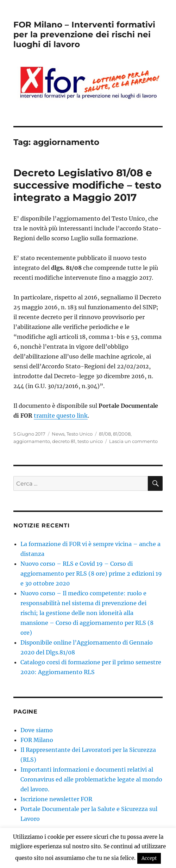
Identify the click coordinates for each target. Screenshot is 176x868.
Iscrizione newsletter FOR (56, 799)
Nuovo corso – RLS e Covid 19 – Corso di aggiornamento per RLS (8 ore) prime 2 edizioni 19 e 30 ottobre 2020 (91, 574)
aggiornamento (32, 441)
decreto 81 (64, 441)
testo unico (90, 441)
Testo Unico (80, 434)
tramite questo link (61, 416)
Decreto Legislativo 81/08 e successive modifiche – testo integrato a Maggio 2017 (87, 185)
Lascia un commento (133, 441)
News (58, 434)
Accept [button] (149, 858)
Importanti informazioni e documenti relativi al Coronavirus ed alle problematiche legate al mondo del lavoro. (91, 779)
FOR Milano (37, 740)
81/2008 (122, 434)
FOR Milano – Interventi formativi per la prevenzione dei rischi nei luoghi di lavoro (84, 34)
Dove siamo (37, 730)
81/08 (105, 434)
